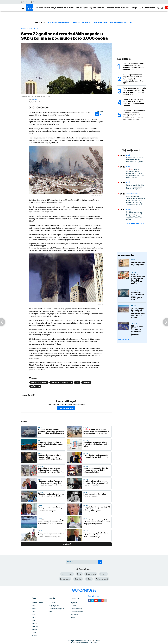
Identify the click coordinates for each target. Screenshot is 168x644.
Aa (97, 114)
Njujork (86, 383)
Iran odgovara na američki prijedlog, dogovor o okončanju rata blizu (138, 296)
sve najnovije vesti (136, 223)
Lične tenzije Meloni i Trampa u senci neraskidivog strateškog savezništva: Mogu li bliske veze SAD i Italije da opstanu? (50, 483)
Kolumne (110, 8)
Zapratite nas (94, 596)
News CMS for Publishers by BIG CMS (84, 643)
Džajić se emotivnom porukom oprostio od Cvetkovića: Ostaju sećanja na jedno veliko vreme (135, 216)
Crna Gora (125, 8)
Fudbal (129, 209)
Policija (89, 579)
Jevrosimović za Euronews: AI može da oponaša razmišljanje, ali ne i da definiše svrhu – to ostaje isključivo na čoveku (134, 115)
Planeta (40, 466)
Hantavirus (78, 579)
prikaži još (66, 544)
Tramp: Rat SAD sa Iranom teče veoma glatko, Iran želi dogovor (96, 456)
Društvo (129, 155)
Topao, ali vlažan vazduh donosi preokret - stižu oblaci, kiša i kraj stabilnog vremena (133, 102)
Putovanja (101, 8)
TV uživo (53, 603)
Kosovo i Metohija (82, 23)
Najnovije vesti (54, 606)
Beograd (103, 574)
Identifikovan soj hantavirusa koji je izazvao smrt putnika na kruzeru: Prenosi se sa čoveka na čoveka (51, 522)
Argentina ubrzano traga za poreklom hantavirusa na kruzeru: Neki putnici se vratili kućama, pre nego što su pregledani (51, 431)
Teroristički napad (39, 383)
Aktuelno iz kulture (133, 194)
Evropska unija (91, 574)
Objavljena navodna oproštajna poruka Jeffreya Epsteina (138, 264)
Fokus (36, 28)
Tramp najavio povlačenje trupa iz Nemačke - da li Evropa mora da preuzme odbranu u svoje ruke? (51, 535)
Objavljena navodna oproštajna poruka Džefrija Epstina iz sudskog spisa (97, 444)
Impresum (74, 603)
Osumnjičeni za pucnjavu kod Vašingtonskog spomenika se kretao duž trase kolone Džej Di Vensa (50, 470)
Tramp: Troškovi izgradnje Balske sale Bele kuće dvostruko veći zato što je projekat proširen (97, 522)
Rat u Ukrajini (100, 23)
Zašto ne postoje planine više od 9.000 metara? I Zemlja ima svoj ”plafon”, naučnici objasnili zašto (134, 91)
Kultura (79, 8)
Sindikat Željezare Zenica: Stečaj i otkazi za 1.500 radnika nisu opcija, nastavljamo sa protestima (138, 313)
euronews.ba (126, 255)
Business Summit (43, 8)
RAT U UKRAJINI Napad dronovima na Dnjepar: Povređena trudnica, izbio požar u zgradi (136, 173)
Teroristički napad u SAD (61, 383)
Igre (51, 612)
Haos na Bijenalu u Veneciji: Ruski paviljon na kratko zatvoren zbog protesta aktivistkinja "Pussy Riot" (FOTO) (136, 200)
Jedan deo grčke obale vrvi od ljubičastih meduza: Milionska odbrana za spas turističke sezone (133, 67)
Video (118, 8)
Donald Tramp (65, 579)
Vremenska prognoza (57, 609)
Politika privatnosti (77, 612)
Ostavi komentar (66, 408)
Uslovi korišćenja (77, 609)
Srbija (54, 8)
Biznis (72, 8)
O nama (74, 606)
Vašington (35, 386)
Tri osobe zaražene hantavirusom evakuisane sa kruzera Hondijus (51, 495)
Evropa (60, 8)
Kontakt (74, 617)
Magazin (92, 8)
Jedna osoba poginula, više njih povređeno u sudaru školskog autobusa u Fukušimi (96, 470)
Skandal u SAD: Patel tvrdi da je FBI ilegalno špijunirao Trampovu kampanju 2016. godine (97, 509)
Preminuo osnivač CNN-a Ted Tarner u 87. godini (95, 495)
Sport (85, 8)
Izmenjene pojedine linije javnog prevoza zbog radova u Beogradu (135, 187)
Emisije (134, 8)
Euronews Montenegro (59, 23)
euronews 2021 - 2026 (83, 641)
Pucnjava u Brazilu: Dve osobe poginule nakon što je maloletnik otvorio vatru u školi (96, 483)
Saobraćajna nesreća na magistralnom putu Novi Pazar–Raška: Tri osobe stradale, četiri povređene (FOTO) (133, 79)
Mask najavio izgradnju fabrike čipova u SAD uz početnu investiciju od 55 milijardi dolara (50, 457)
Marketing (74, 615)
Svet (66, 8)
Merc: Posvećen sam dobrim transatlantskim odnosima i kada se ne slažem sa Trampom (51, 509)
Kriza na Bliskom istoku (121, 23)
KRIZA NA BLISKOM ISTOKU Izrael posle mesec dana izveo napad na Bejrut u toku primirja (96, 431)
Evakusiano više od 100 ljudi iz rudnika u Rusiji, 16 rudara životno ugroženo (51, 444)
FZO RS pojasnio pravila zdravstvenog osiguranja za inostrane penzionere (137, 330)
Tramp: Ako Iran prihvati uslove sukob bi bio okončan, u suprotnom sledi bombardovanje (97, 535)
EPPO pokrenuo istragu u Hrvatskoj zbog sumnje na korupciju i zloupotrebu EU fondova (138, 279)
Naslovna (24, 28)
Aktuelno (135, 290)
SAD (77, 383)
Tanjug (35, 100)
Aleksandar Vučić (102, 579)
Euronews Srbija (67, 574)
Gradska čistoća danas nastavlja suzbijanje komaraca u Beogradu (135, 160)
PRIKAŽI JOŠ (124, 340)
